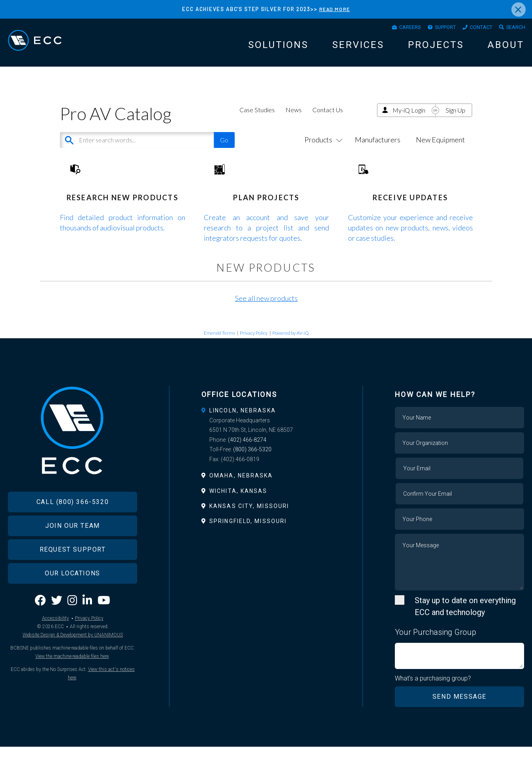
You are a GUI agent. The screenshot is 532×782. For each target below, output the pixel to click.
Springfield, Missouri (248, 556)
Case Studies (257, 120)
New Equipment (440, 149)
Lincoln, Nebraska (243, 445)
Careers (390, 29)
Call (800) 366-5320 (73, 552)
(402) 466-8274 (247, 474)
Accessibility (55, 669)
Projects (436, 48)
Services (358, 48)
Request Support (73, 600)
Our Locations (73, 624)
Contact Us (328, 120)
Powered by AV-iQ (291, 367)
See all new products (266, 333)
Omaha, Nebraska (241, 510)
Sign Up (455, 120)
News (294, 120)
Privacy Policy (254, 367)
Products (322, 149)
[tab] (266, 445)
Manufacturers (378, 149)
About (506, 48)
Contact (473, 29)
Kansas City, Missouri (249, 540)
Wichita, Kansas (238, 525)
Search (513, 29)
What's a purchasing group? (435, 713)
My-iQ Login (409, 120)
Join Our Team (73, 576)
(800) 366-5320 (252, 484)
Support (432, 29)
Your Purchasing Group (435, 667)
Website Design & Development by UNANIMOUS (73, 685)
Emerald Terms (219, 367)
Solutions (278, 48)
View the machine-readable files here (72, 707)
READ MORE (334, 9)
